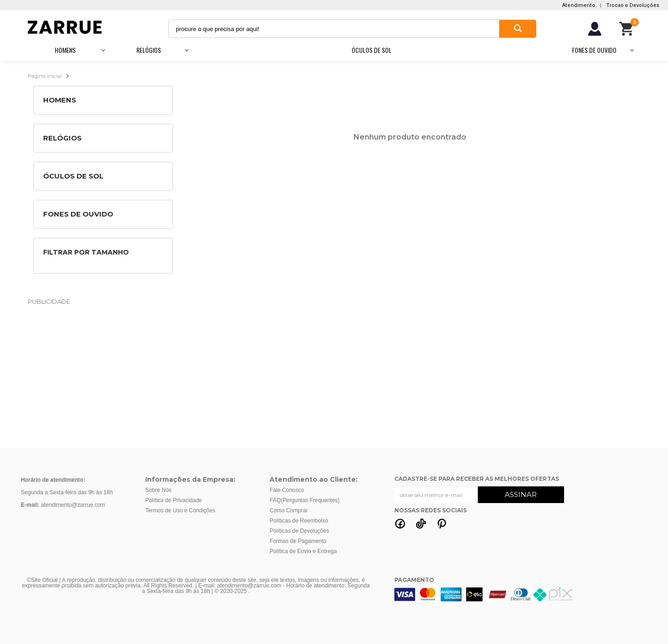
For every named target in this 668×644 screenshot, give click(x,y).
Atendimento (579, 5)
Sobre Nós (158, 490)
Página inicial (45, 76)
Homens (65, 50)
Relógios (149, 50)
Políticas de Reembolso (299, 521)
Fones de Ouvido (594, 50)
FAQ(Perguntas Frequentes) (305, 500)
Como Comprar (289, 510)
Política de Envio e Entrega (303, 551)
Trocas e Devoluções (633, 5)
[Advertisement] (334, 376)
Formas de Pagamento (298, 541)
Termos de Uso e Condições (180, 510)
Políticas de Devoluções (299, 531)
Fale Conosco (287, 490)
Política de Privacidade (173, 500)
